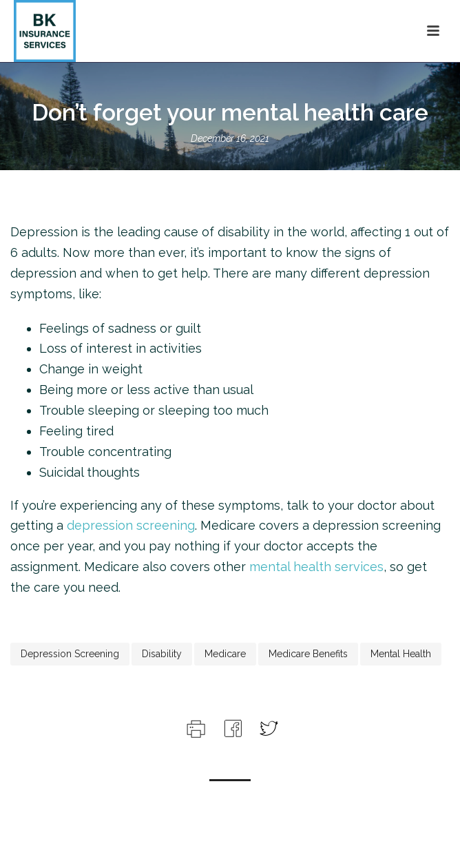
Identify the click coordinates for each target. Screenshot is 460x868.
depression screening (131, 525)
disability (162, 654)
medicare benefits (308, 654)
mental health (401, 654)
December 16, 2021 (230, 138)
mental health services (316, 567)
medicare (225, 654)
